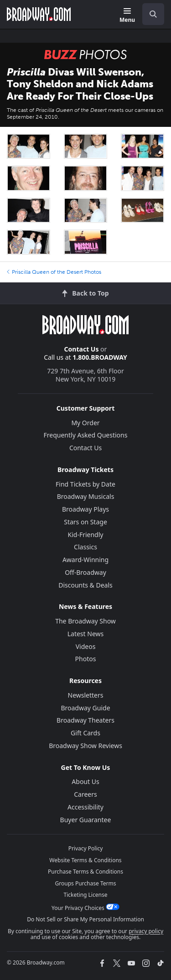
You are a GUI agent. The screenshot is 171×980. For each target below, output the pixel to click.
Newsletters (86, 695)
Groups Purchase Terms (86, 883)
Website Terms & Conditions (85, 860)
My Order (85, 423)
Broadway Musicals (86, 496)
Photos (86, 659)
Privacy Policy (86, 848)
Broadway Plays (85, 509)
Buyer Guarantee (86, 820)
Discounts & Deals (85, 585)
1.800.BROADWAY (100, 357)
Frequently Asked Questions (86, 435)
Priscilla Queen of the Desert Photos (54, 272)
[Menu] (127, 16)
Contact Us (82, 349)
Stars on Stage (85, 522)
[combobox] (150, 14)
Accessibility (85, 807)
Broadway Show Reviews (85, 746)
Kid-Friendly (86, 535)
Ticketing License (86, 895)
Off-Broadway (85, 572)
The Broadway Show (85, 621)
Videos (86, 646)
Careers (85, 794)
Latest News (86, 634)
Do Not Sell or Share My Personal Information (85, 919)
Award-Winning (85, 560)
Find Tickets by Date (85, 484)
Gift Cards (85, 733)
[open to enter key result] (153, 14)
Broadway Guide (85, 708)
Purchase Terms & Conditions (85, 872)
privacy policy (146, 931)
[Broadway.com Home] (39, 14)
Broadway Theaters (85, 720)
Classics (85, 547)
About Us (85, 781)
